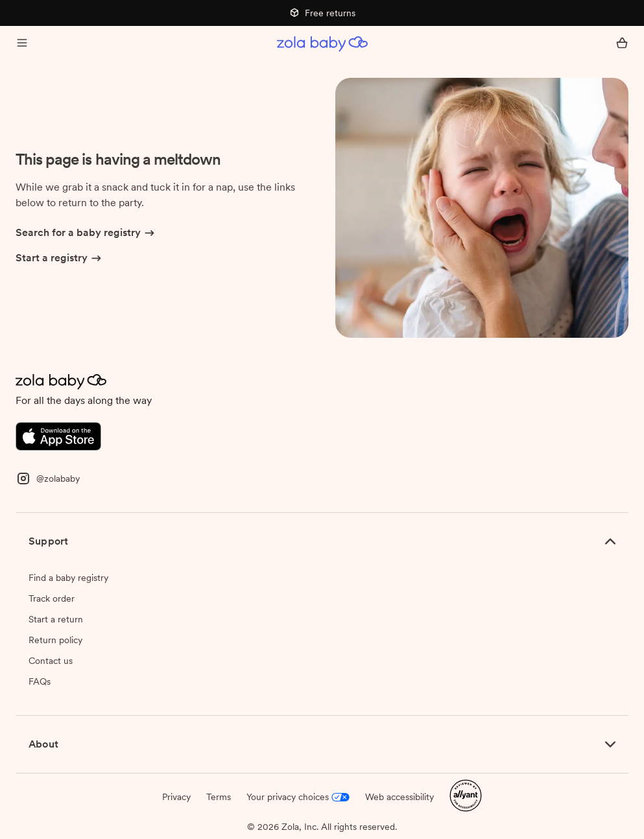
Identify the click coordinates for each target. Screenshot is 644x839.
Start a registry (59, 259)
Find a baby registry (68, 578)
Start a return (56, 619)
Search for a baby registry (86, 233)
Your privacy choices (298, 797)
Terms (219, 797)
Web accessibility (400, 797)
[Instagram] (48, 478)
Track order (52, 598)
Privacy (176, 797)
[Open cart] (622, 44)
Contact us (51, 661)
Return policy (55, 640)
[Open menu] (22, 44)
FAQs (40, 681)
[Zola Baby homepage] (322, 44)
